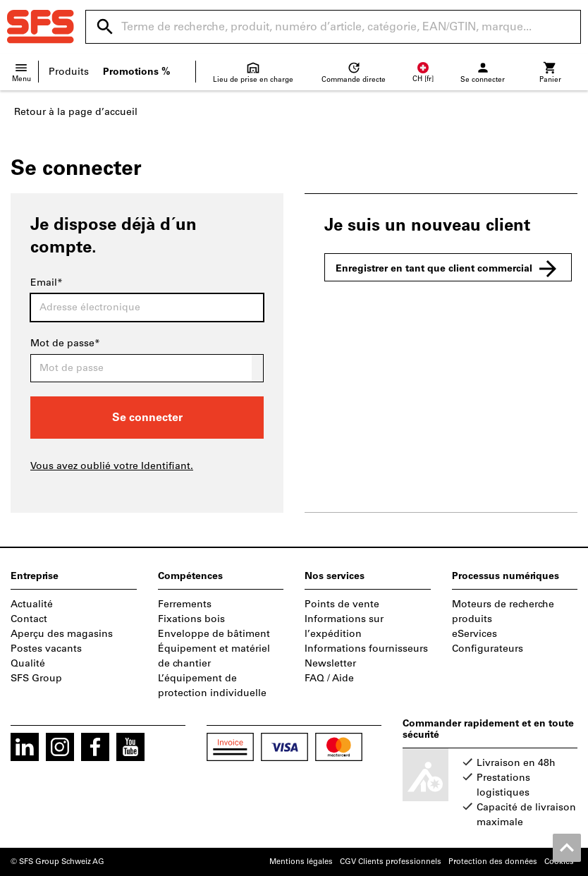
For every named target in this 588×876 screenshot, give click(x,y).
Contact (29, 619)
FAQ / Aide (329, 678)
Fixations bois (191, 619)
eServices (474, 634)
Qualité (28, 663)
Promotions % (136, 72)
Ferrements (185, 604)
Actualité (32, 604)
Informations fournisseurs (366, 649)
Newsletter (330, 663)
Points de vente (342, 604)
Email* (47, 282)
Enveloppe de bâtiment (214, 634)
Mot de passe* (65, 343)
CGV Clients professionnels (391, 862)
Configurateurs (488, 649)
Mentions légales (301, 862)
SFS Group (36, 678)
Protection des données (493, 862)
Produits (69, 72)
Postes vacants (46, 649)
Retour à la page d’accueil (76, 112)
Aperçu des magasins (62, 634)
